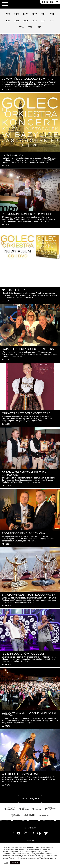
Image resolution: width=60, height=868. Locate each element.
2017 (26, 21)
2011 (39, 27)
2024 (17, 14)
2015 (43, 21)
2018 (17, 21)
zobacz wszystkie (30, 799)
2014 (52, 21)
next (52, 2)
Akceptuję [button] (15, 863)
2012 (30, 27)
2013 (21, 27)
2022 (34, 14)
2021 (43, 14)
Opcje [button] (6, 863)
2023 (26, 14)
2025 (8, 14)
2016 (34, 21)
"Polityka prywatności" (48, 858)
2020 (52, 14)
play (47, 2)
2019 (8, 21)
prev (43, 2)
